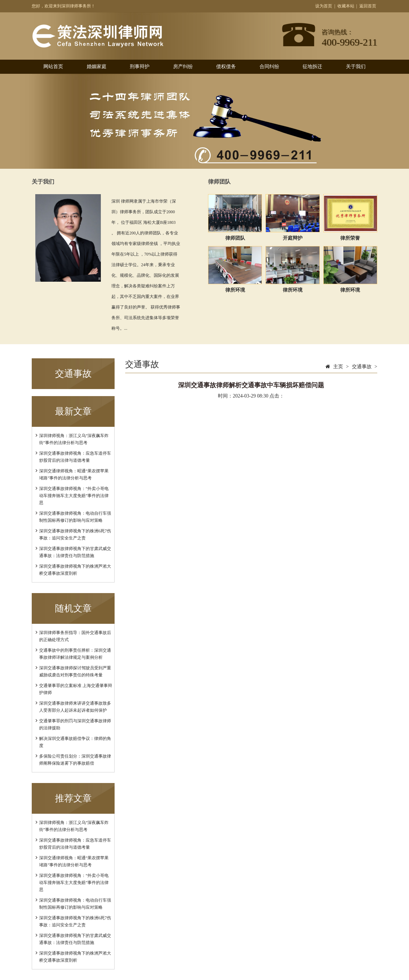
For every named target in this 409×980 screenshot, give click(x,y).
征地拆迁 (312, 67)
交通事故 (362, 367)
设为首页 (324, 6)
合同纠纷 (269, 67)
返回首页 (368, 6)
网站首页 (53, 67)
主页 (338, 367)
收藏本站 (346, 6)
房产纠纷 (183, 67)
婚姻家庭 (97, 67)
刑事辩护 (140, 67)
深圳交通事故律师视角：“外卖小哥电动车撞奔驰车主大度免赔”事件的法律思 (74, 496)
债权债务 (226, 67)
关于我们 (356, 67)
